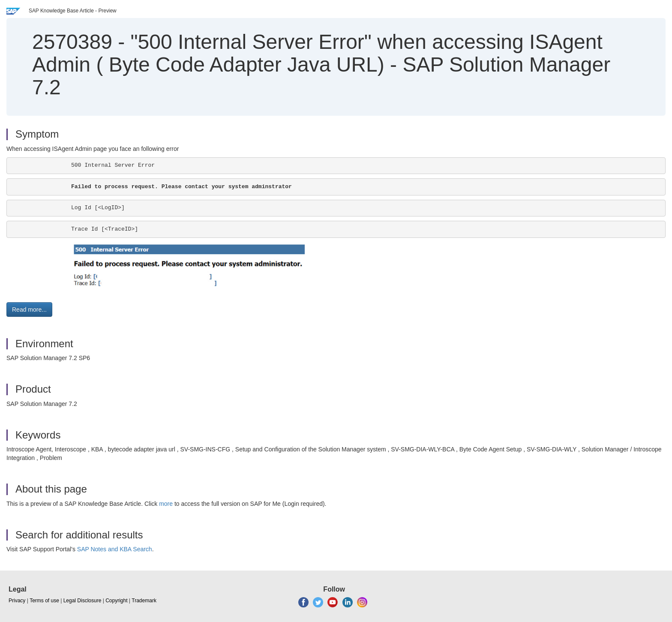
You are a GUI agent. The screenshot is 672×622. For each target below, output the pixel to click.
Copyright (116, 601)
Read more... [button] (29, 309)
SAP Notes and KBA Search (115, 549)
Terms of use (44, 601)
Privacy (17, 601)
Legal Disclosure (82, 601)
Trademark (144, 601)
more (166, 504)
